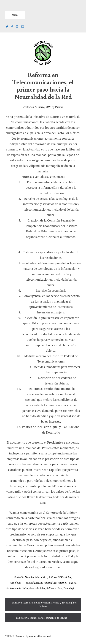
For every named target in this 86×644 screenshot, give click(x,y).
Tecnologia (15, 583)
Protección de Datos (17, 588)
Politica (72, 583)
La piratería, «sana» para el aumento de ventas (43, 618)
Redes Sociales (37, 588)
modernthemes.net (40, 636)
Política (53, 577)
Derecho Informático (36, 577)
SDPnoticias (64, 577)
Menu (15, 15)
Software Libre (54, 588)
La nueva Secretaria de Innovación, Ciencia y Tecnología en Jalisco (43, 604)
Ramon (59, 107)
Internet (62, 583)
